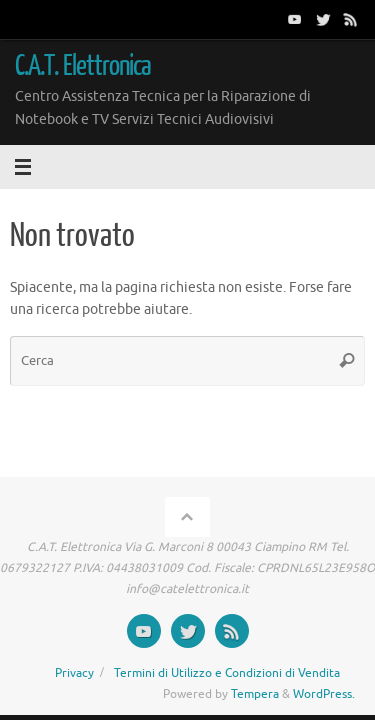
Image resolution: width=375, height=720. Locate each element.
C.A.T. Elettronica (83, 66)
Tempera (255, 694)
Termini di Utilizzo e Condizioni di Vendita (227, 673)
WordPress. (324, 694)
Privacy (74, 673)
